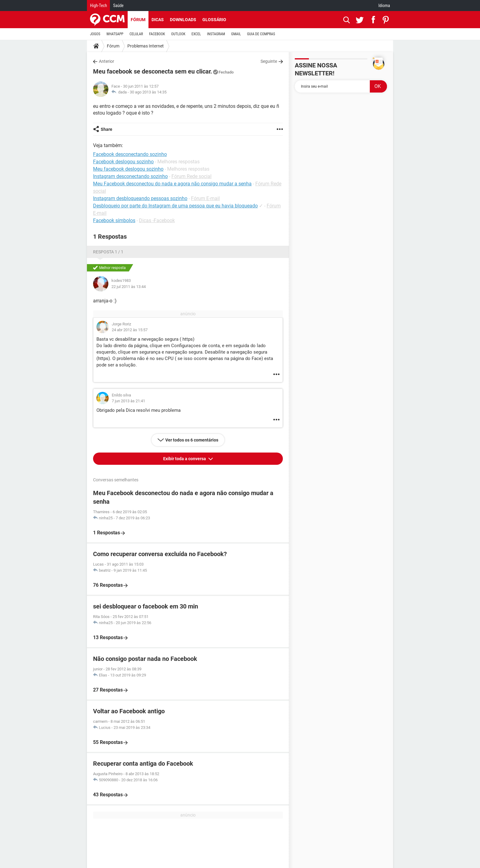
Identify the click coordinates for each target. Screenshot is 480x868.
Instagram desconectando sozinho (130, 176)
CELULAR (136, 34)
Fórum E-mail (205, 198)
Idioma (384, 6)
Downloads (183, 20)
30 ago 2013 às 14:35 (148, 92)
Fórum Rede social (191, 176)
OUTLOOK (178, 34)
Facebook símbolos (114, 220)
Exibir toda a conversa (185, 459)
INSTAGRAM (216, 34)
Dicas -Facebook (157, 220)
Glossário (214, 20)
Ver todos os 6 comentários (192, 440)
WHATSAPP (115, 34)
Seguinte (269, 61)
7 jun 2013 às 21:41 (128, 401)
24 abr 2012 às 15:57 (130, 330)
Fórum (138, 20)
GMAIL (236, 34)
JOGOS (95, 34)
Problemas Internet (146, 46)
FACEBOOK (157, 34)
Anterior (107, 61)
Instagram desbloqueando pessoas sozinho (140, 198)
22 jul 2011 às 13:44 (129, 287)
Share (107, 129)
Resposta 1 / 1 (108, 252)
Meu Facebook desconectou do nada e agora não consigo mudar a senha (172, 184)
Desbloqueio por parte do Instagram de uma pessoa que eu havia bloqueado (175, 206)
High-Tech (98, 6)
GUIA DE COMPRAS (261, 34)
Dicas (158, 20)
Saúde (118, 6)
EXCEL (196, 34)
